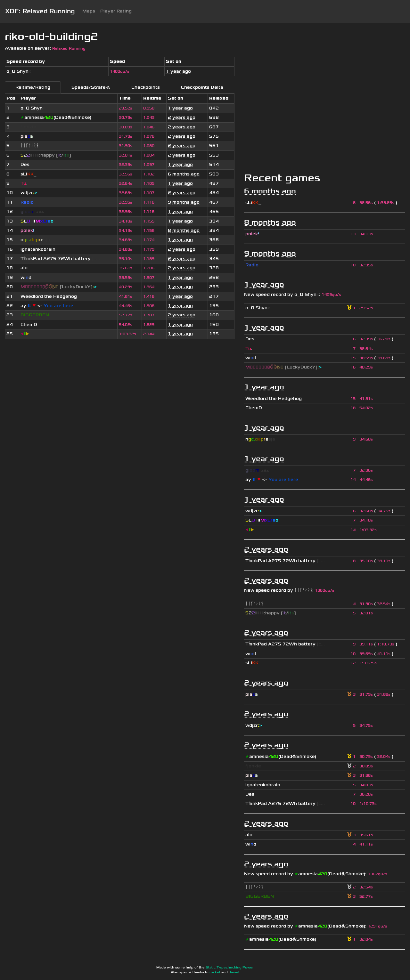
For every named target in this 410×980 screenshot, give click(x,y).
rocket (215, 972)
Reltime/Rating (33, 87)
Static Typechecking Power (230, 968)
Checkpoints (146, 87)
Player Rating (116, 11)
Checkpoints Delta (202, 87)
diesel (234, 972)
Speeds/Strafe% (91, 87)
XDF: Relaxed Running (40, 11)
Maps (89, 11)
